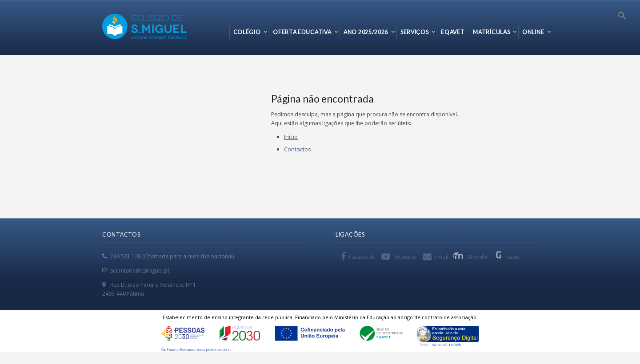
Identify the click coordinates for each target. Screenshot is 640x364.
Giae (507, 256)
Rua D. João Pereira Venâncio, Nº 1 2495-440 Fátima (149, 289)
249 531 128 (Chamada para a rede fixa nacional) (172, 256)
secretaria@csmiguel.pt (140, 271)
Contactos (298, 149)
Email (441, 257)
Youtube (405, 257)
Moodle (471, 257)
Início (291, 137)
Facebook (362, 257)
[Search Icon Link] (622, 18)
